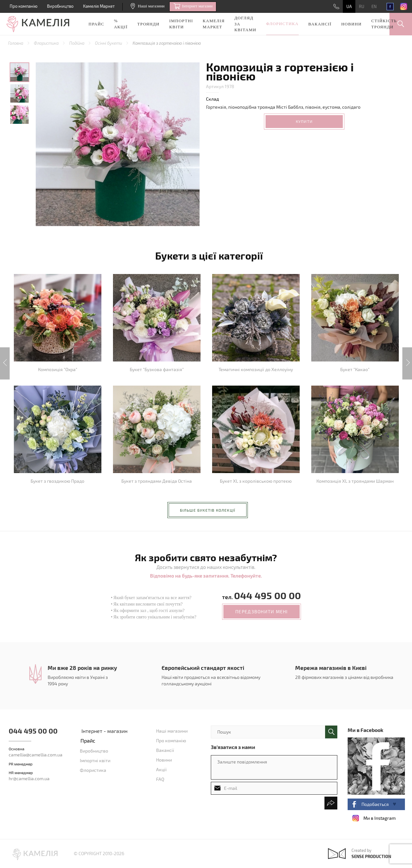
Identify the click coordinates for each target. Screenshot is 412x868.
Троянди (149, 24)
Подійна (77, 43)
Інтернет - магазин (104, 731)
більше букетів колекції (208, 510)
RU (362, 6)
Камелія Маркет (99, 6)
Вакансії (320, 24)
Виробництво (60, 6)
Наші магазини (148, 6)
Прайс (96, 24)
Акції (161, 769)
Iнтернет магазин (193, 6)
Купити (304, 121)
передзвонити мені (262, 612)
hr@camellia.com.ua (29, 778)
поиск (331, 732)
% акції (121, 24)
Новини (351, 24)
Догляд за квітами (245, 24)
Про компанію (23, 6)
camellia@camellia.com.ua (36, 755)
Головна (16, 43)
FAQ (160, 779)
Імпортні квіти (181, 24)
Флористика (282, 24)
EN (374, 6)
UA (349, 6)
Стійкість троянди (384, 24)
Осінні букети (109, 43)
